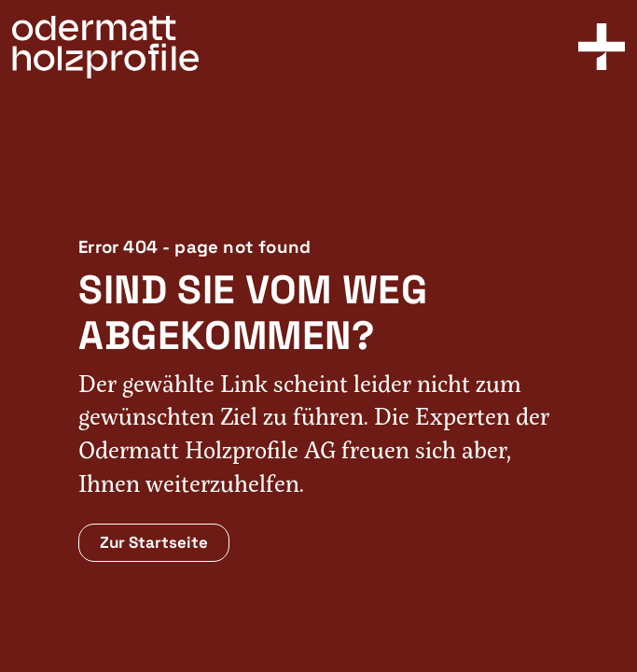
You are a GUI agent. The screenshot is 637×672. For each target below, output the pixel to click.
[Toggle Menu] (602, 47)
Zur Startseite (154, 542)
